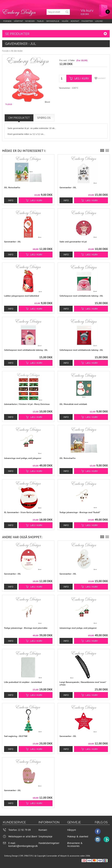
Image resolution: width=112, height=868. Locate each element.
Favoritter (87, 21)
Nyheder (30, 21)
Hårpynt (18, 21)
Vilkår (65, 21)
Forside (7, 21)
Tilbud (40, 21)
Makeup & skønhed (78, 836)
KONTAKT (75, 21)
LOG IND (99, 21)
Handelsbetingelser (49, 843)
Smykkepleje (53, 21)
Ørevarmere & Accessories (75, 844)
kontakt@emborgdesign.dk (23, 846)
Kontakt (43, 830)
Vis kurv (87, 10)
